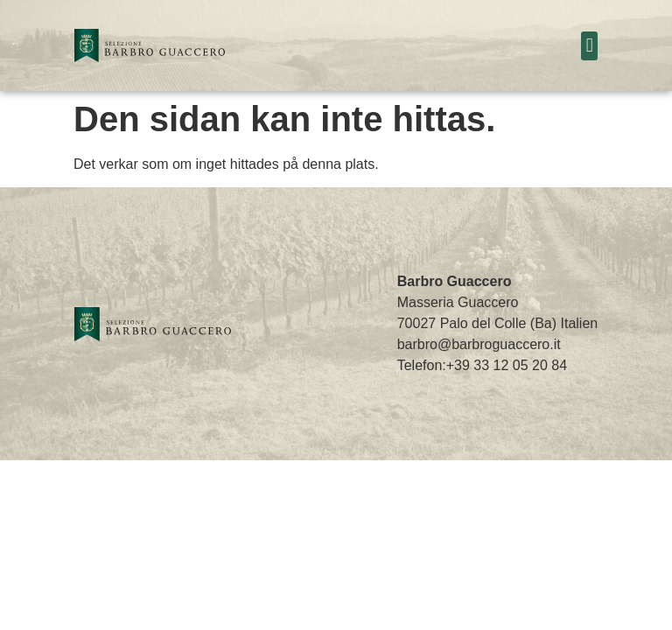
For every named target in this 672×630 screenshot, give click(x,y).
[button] (589, 46)
